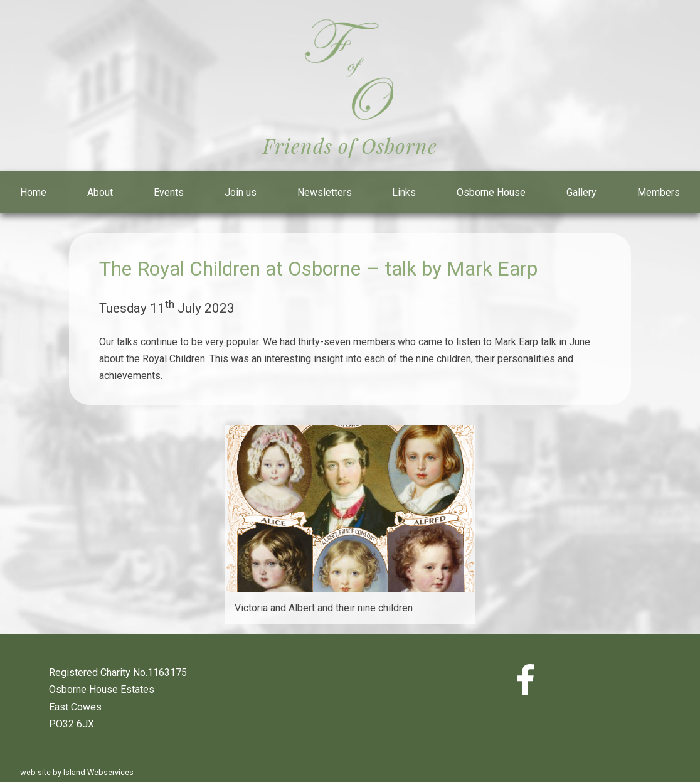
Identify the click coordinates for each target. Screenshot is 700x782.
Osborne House (491, 192)
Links (404, 192)
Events (169, 192)
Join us (241, 192)
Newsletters (325, 192)
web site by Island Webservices (77, 772)
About (100, 192)
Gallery (581, 192)
